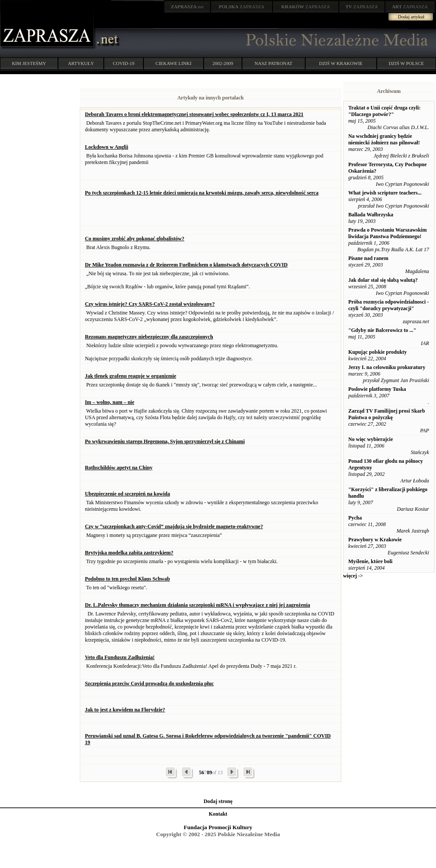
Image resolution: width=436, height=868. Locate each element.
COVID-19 (124, 63)
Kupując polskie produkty (378, 352)
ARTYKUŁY (81, 63)
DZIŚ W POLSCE (406, 63)
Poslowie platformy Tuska (377, 389)
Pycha (355, 518)
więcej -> (353, 576)
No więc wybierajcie (371, 439)
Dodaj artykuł (411, 17)
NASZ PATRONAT (274, 63)
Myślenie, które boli (370, 561)
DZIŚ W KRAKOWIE (341, 63)
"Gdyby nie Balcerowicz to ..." (382, 330)
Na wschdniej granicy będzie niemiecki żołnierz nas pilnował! (384, 139)
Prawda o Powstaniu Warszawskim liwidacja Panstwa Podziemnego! (388, 233)
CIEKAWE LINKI (174, 63)
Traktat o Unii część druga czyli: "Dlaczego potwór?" (385, 111)
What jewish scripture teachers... (385, 193)
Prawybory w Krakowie (375, 540)
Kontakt (218, 814)
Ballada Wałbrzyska (371, 215)
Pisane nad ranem (368, 258)
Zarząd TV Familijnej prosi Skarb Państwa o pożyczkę (387, 414)
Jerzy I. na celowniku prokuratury (387, 367)
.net (187, 7)
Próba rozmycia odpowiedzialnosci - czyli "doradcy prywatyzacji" (389, 305)
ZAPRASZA (242, 7)
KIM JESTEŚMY (29, 63)
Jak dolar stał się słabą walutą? (383, 280)
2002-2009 (223, 63)
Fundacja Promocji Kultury (218, 827)
